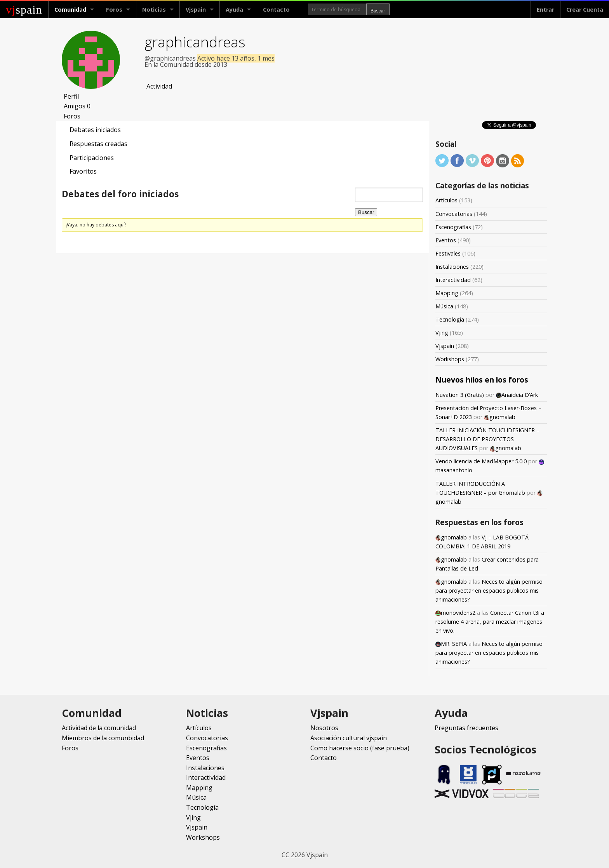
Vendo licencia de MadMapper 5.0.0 (481, 461)
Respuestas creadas (98, 144)
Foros (114, 10)
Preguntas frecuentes (466, 728)
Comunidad (70, 10)
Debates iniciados (95, 130)
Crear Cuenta (585, 10)
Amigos (77, 106)
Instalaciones (452, 267)
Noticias (154, 10)
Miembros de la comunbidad (103, 738)
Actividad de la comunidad (99, 728)
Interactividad (453, 280)
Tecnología (450, 319)
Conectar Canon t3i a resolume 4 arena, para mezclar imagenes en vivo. (490, 622)
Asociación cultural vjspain (349, 738)
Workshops (450, 359)
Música (444, 306)
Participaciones (92, 158)
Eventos (446, 240)
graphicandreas (195, 42)
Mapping (447, 293)
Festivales (448, 253)
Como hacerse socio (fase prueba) (360, 748)
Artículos (446, 200)
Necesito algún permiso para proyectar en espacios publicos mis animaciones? (489, 591)
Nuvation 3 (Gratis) (460, 395)
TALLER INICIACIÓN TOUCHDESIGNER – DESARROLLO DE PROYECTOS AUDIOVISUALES (487, 439)
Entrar (545, 10)
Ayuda (234, 10)
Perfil (71, 96)
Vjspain (196, 10)
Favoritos (83, 171)
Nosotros (324, 728)
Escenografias (453, 227)
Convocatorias (454, 214)
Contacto (276, 10)
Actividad (159, 86)
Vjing (442, 333)
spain (24, 10)
